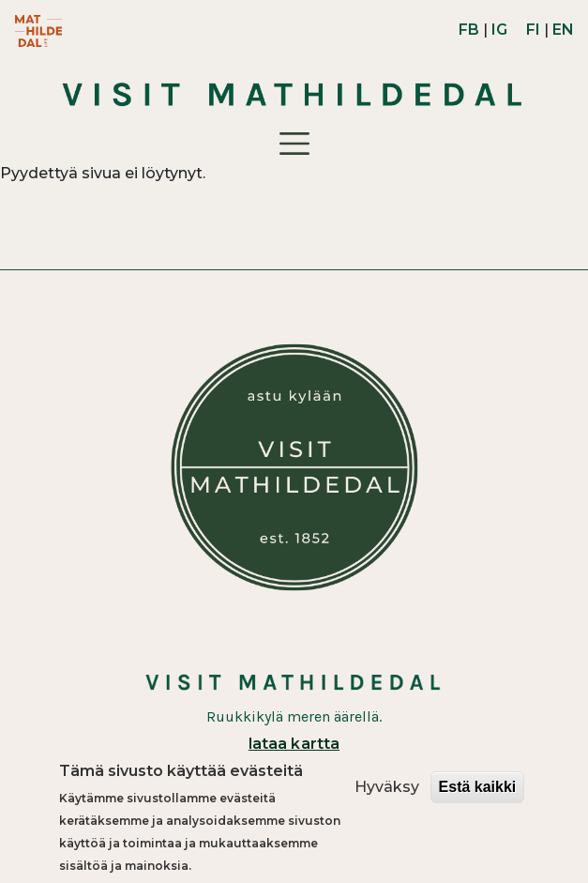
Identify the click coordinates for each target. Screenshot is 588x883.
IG (499, 30)
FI (533, 30)
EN (563, 30)
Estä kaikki (478, 793)
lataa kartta (294, 744)
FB (469, 30)
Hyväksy (387, 793)
